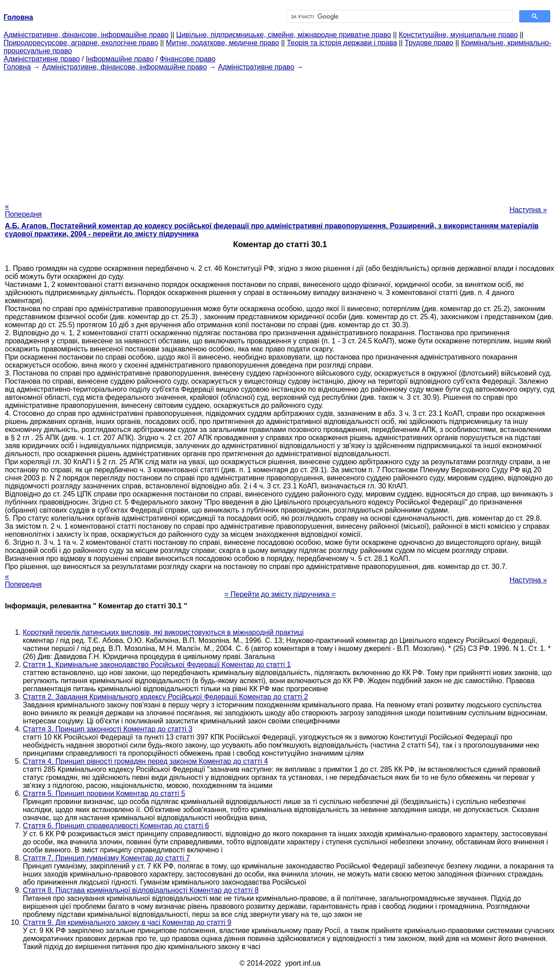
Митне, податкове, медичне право (223, 43)
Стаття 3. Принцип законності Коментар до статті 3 (108, 729)
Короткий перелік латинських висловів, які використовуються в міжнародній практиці (163, 632)
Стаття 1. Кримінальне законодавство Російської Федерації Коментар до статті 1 (157, 665)
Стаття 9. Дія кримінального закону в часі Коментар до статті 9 (127, 922)
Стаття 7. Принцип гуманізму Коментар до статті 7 (106, 858)
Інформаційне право (120, 59)
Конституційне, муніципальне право (458, 35)
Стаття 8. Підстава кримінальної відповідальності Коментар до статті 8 (141, 890)
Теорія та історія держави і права (342, 43)
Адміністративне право (42, 59)
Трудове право (429, 43)
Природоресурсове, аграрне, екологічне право (81, 43)
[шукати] (399, 17)
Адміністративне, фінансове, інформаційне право (86, 35)
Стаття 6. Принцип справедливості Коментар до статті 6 (116, 826)
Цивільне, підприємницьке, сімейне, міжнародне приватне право (284, 35)
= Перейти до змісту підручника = (280, 594)
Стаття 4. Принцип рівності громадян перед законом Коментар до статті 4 (145, 761)
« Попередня (23, 210)
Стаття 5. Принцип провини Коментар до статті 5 (104, 793)
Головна (17, 67)
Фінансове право (188, 59)
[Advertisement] (280, 134)
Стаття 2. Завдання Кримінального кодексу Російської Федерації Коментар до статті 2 (165, 697)
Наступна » (528, 210)
